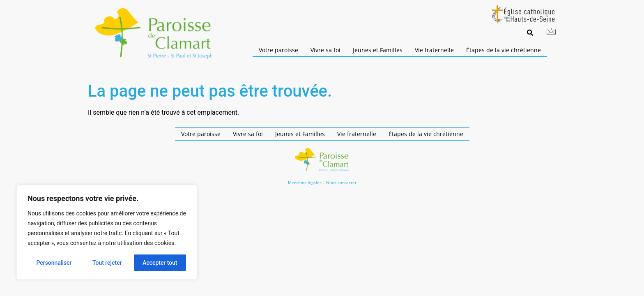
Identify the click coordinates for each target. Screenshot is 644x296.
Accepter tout (160, 263)
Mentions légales (305, 183)
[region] (107, 232)
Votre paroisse (278, 50)
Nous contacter (341, 183)
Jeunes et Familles (378, 50)
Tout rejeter (107, 263)
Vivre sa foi (325, 50)
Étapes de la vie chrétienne (504, 50)
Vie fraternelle (434, 50)
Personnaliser (54, 263)
